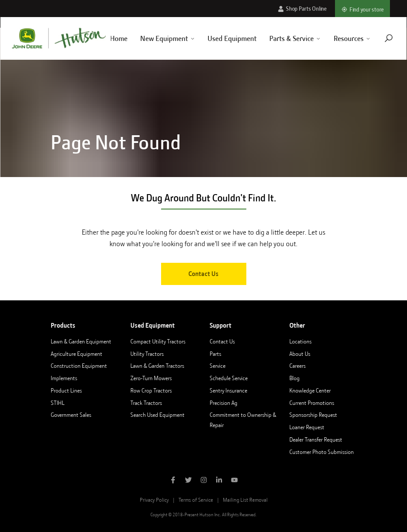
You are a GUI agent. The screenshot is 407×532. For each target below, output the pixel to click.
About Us (300, 354)
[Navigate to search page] (378, 38)
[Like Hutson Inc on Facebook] (173, 481)
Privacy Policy (154, 500)
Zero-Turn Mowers (151, 378)
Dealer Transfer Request (316, 439)
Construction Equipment (79, 366)
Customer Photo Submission (322, 452)
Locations (300, 341)
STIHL (58, 403)
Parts (215, 354)
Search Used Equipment (157, 415)
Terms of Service (196, 500)
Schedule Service (229, 378)
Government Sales (71, 415)
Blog (294, 378)
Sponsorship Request (313, 415)
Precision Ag (224, 403)
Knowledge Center (310, 390)
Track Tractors (146, 403)
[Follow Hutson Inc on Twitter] (188, 481)
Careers (297, 366)
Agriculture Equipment (76, 354)
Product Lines (66, 390)
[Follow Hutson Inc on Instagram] (204, 481)
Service (218, 366)
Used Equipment (222, 38)
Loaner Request (307, 427)
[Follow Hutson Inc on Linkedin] (219, 481)
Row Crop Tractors (151, 390)
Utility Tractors (147, 354)
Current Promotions (312, 403)
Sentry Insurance (228, 390)
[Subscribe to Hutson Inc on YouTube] (234, 481)
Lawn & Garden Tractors (157, 366)
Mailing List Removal (245, 500)
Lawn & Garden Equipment (81, 341)
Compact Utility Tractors (158, 341)
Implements (64, 378)
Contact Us (203, 274)
